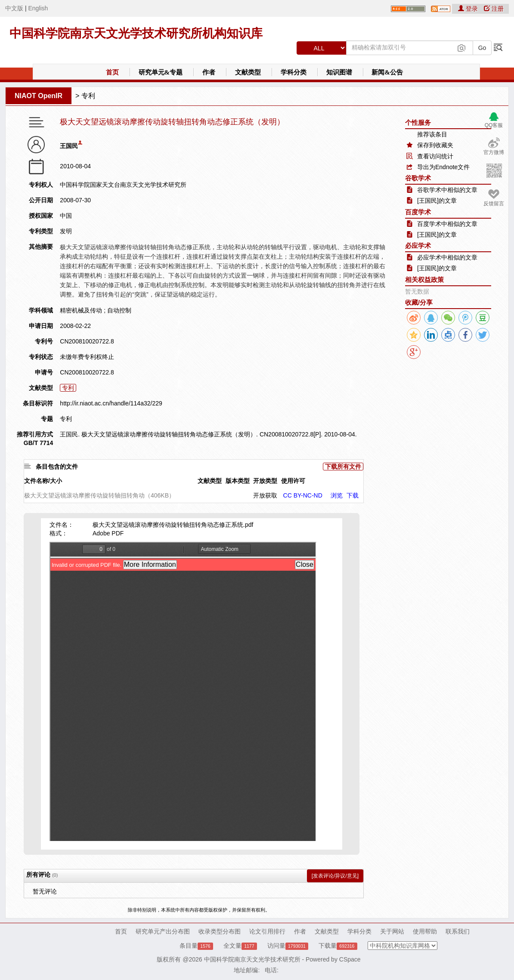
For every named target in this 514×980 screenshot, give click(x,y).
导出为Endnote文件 (443, 167)
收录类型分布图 (220, 931)
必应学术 (418, 246)
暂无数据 (417, 291)
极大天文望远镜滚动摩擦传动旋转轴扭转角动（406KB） (99, 495)
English (38, 8)
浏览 (337, 495)
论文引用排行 (267, 931)
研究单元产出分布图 (163, 931)
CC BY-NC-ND (303, 495)
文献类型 (248, 72)
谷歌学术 (418, 178)
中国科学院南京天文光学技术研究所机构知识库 (136, 33)
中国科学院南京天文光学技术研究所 (252, 959)
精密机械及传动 (81, 310)
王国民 (69, 146)
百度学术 (418, 212)
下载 (353, 495)
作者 (209, 72)
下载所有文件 (343, 467)
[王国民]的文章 (437, 201)
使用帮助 (425, 931)
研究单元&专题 (161, 72)
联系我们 (458, 931)
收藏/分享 (419, 302)
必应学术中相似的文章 (447, 257)
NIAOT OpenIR (39, 96)
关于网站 (392, 931)
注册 (494, 9)
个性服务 (418, 122)
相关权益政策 (424, 280)
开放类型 (265, 481)
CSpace (350, 959)
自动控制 (119, 310)
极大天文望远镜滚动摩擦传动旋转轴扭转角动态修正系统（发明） (172, 122)
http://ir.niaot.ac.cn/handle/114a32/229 (111, 403)
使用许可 (293, 481)
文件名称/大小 (43, 481)
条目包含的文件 (57, 467)
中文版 (14, 8)
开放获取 (265, 495)
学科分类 (294, 72)
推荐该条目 (432, 134)
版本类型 (238, 481)
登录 (469, 9)
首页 (112, 72)
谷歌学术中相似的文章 (447, 190)
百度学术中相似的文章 (447, 224)
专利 (88, 96)
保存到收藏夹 (435, 145)
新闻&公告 (387, 72)
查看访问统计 (435, 156)
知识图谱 (339, 72)
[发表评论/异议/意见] (335, 876)
